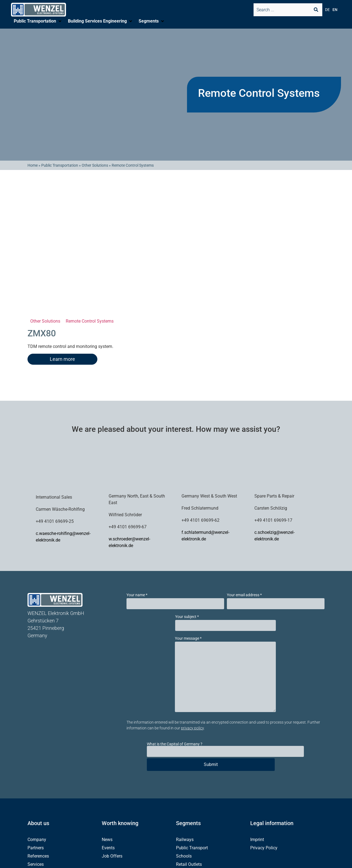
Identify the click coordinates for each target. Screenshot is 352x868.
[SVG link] (38, 10)
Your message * (188, 638)
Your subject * (187, 617)
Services (36, 864)
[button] (38, 21)
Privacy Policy (264, 848)
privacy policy (192, 728)
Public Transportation (60, 165)
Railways (185, 840)
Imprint (257, 840)
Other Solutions (95, 165)
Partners (36, 848)
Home (33, 165)
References (38, 856)
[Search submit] (316, 10)
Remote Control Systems (90, 321)
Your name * (137, 595)
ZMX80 (42, 333)
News (107, 840)
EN (335, 10)
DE (327, 10)
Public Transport (192, 848)
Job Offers (112, 856)
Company (37, 840)
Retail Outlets (189, 864)
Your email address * (244, 595)
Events (108, 848)
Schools (184, 856)
